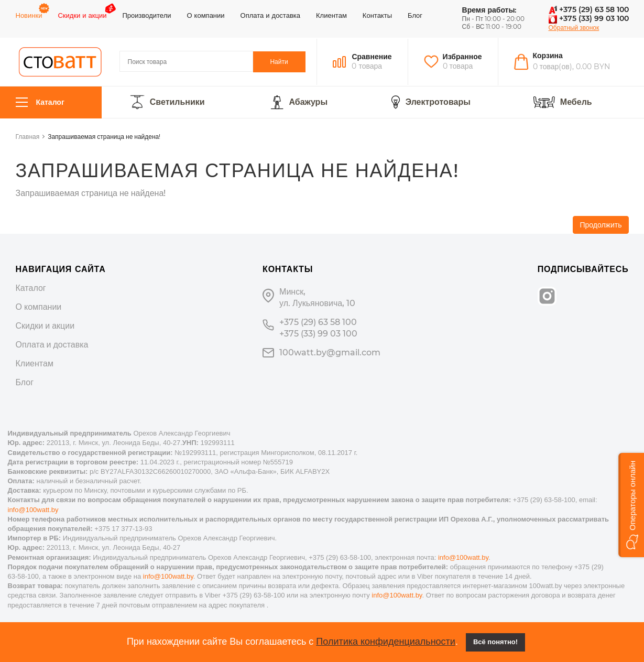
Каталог (40, 102)
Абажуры (308, 102)
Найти (279, 62)
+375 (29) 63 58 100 (589, 9)
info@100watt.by (33, 510)
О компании (205, 15)
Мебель (576, 102)
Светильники (177, 102)
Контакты (377, 15)
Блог (415, 15)
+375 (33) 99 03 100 (589, 18)
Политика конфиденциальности (386, 642)
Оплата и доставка (270, 15)
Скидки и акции (82, 15)
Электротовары (438, 102)
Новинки (29, 15)
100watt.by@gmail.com (330, 352)
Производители (146, 15)
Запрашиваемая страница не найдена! (104, 137)
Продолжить (601, 225)
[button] (631, 505)
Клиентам (331, 15)
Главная (28, 137)
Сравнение (372, 57)
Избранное (462, 57)
